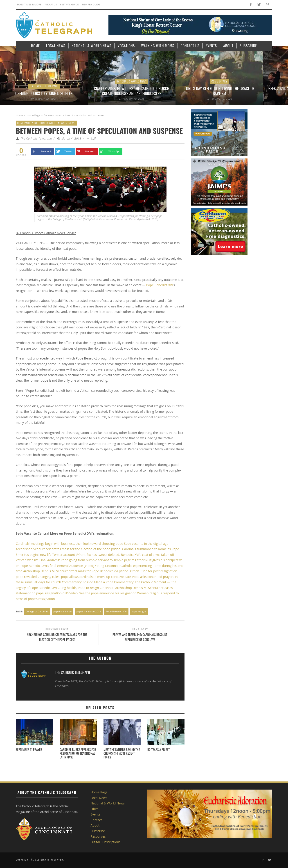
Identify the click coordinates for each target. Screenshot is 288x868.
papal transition (63, 611)
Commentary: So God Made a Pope (88, 582)
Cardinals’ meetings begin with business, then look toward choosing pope (69, 544)
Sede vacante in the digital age (146, 544)
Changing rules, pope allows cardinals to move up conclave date (84, 577)
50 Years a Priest (159, 749)
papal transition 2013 (89, 611)
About (95, 825)
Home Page (52, 86)
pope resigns (139, 611)
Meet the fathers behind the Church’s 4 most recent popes (122, 753)
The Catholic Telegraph (36, 139)
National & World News (132, 81)
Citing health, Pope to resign (79, 588)
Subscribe (98, 831)
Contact (96, 820)
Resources (98, 836)
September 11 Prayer (29, 749)
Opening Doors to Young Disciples (44, 93)
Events (96, 814)
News (72, 123)
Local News (99, 798)
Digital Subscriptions (106, 842)
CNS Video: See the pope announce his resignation (100, 593)
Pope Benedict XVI (160, 285)
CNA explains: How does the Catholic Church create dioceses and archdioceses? (132, 91)
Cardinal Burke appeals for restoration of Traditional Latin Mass (78, 753)
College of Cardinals (37, 611)
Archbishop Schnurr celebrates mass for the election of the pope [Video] (69, 549)
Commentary (219, 81)
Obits (95, 809)
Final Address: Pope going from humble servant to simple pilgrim (87, 560)
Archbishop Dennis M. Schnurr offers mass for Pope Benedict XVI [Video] (76, 571)
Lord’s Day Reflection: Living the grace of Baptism (219, 91)
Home (19, 115)
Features (35, 86)
